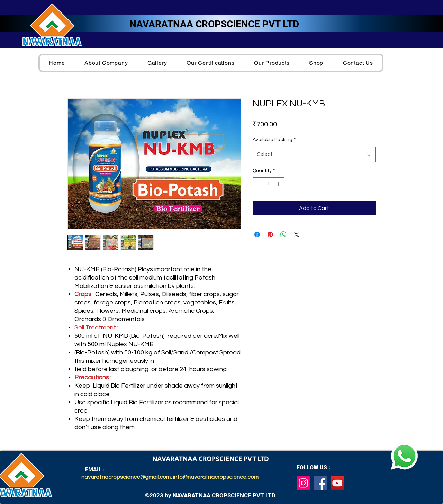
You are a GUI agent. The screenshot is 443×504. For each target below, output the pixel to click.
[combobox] (314, 154)
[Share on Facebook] (257, 235)
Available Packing (274, 140)
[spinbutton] (269, 184)
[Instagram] (303, 483)
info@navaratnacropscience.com (216, 477)
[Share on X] (297, 235)
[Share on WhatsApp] (283, 235)
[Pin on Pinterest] (270, 235)
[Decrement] (258, 184)
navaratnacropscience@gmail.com (126, 477)
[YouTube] (337, 483)
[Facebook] (320, 483)
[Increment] (279, 184)
